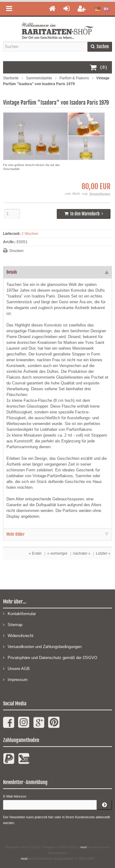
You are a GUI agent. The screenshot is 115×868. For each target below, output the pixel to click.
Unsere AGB (16, 668)
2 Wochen (30, 234)
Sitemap (13, 624)
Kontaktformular (19, 613)
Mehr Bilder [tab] (57, 534)
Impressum (15, 679)
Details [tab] (57, 272)
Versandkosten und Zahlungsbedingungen (42, 646)
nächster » (82, 553)
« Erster (35, 553)
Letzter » (103, 553)
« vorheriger (57, 553)
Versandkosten (100, 194)
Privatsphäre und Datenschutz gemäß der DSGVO (50, 657)
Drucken (17, 251)
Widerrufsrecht (18, 635)
